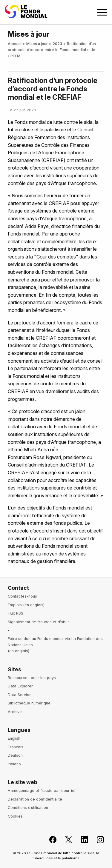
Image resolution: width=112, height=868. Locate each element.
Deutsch (15, 755)
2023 (57, 44)
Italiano (14, 764)
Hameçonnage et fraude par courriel (42, 791)
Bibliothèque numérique (29, 703)
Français (16, 747)
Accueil (15, 44)
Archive (15, 712)
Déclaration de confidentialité (35, 799)
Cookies (15, 816)
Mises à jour (37, 44)
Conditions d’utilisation (28, 808)
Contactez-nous (22, 596)
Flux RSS (16, 613)
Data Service (20, 695)
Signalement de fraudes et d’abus (39, 622)
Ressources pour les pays (32, 678)
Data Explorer (20, 686)
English (14, 738)
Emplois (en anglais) (26, 605)
